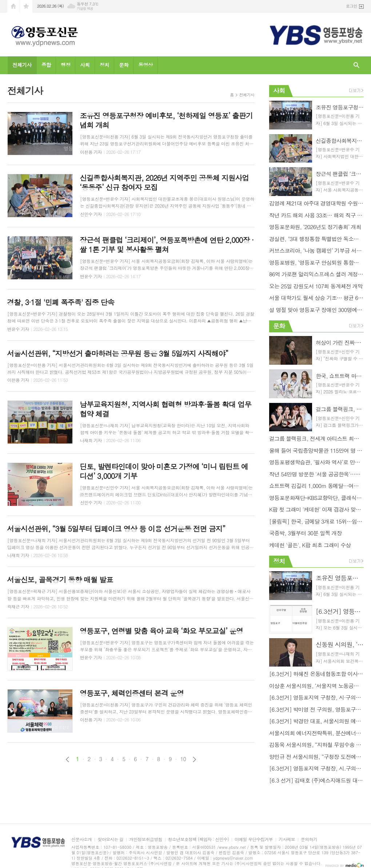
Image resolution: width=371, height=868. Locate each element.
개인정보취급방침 (145, 839)
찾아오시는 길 (110, 839)
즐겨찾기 (26, 6)
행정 (65, 65)
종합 (46, 65)
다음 (194, 759)
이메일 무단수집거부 (254, 839)
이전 (67, 759)
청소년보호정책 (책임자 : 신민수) (198, 839)
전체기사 (22, 65)
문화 (124, 65)
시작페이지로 (13, 6)
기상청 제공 (85, 9)
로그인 (352, 6)
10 (183, 759)
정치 (104, 65)
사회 (85, 65)
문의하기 (309, 839)
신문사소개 (81, 839)
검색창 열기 (356, 65)
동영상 (145, 65)
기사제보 (287, 839)
